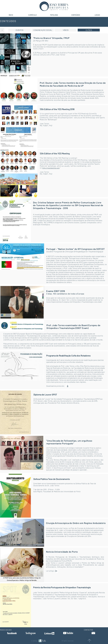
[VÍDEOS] (66, 30)
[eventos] (19, 30)
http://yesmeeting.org (51, 168)
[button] (89, 30)
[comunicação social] (43, 30)
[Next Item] (40, 257)
